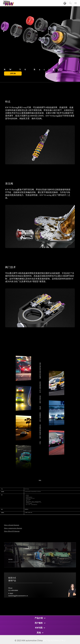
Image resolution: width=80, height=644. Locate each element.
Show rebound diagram (12, 525)
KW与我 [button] (40, 628)
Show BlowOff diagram (12, 531)
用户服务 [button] (40, 623)
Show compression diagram (13, 528)
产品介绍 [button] (40, 618)
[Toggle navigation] (76, 3)
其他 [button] (40, 633)
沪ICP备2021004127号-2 (54, 640)
